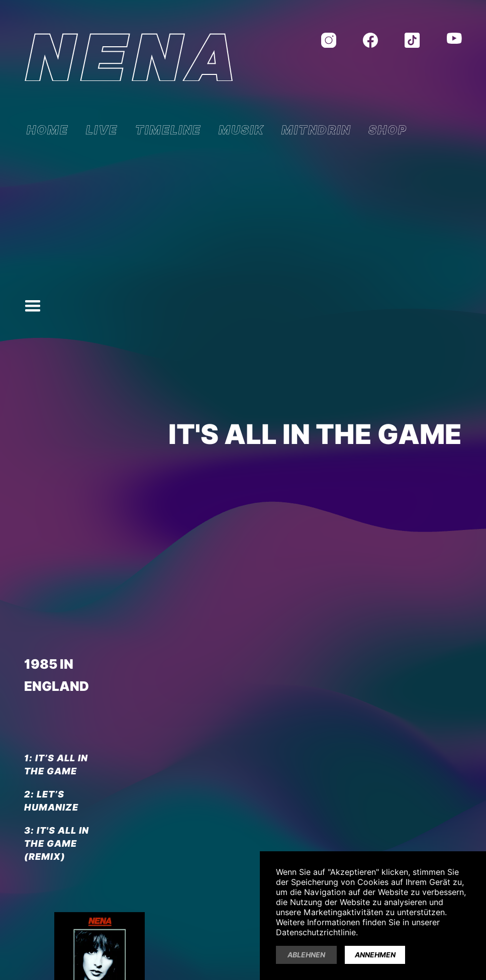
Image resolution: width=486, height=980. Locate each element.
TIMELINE (168, 130)
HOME (47, 130)
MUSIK (241, 130)
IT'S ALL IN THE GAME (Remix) (57, 843)
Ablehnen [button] (306, 955)
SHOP (388, 130)
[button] (33, 306)
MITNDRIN (316, 130)
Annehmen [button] (375, 955)
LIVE (102, 130)
